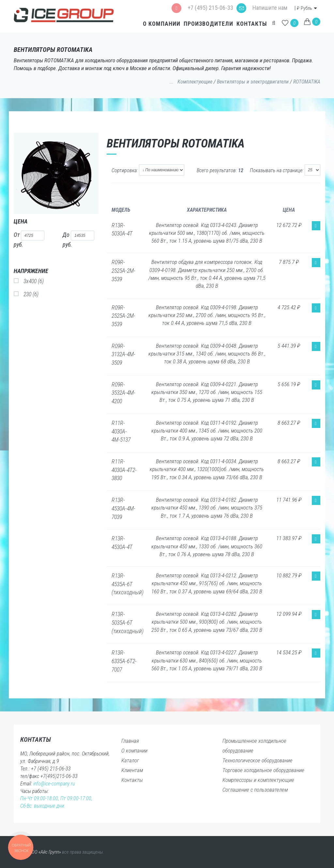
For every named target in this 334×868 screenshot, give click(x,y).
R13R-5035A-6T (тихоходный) (128, 622)
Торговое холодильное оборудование (263, 770)
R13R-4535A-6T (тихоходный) (128, 584)
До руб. (78, 239)
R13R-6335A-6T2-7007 (124, 661)
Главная (130, 741)
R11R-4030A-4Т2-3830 (124, 470)
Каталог (130, 760)
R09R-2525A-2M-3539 (123, 270)
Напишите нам (262, 8)
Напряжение (31, 271)
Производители (208, 24)
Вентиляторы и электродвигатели (253, 82)
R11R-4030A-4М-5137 (121, 431)
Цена (21, 221)
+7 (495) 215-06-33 (202, 8)
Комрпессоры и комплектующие (258, 780)
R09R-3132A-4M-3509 (123, 354)
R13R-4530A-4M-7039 (123, 508)
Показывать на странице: (277, 170)
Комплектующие (195, 82)
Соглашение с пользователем (255, 790)
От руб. (29, 239)
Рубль (305, 8)
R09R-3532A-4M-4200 (123, 393)
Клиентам (132, 770)
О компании (161, 24)
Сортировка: (125, 170)
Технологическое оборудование (258, 760)
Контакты (251, 24)
